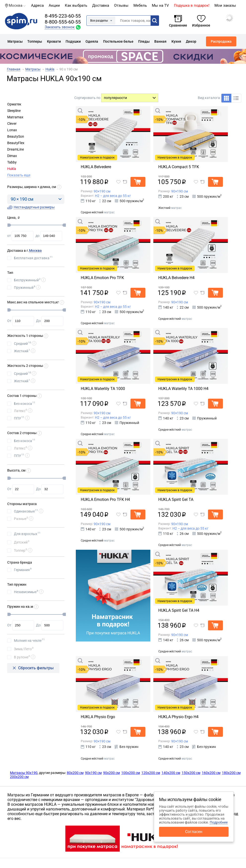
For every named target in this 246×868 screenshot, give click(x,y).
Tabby (12, 162)
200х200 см (19, 777)
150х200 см (191, 773)
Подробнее (219, 822)
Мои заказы (225, 5)
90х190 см (93, 773)
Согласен (194, 832)
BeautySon (16, 136)
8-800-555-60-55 (63, 22)
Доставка (101, 5)
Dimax (12, 156)
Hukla (12, 169)
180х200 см (231, 773)
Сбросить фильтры (36, 668)
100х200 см (131, 773)
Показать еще (19, 175)
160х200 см (211, 773)
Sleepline (14, 111)
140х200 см (171, 773)
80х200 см (75, 773)
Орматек (14, 104)
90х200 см (111, 773)
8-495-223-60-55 (63, 16)
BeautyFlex (16, 143)
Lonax (12, 130)
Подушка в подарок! (192, 5)
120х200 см (151, 773)
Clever (12, 124)
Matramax (15, 117)
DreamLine (16, 149)
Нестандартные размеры (34, 207)
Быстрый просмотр (103, 110)
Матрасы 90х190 (24, 773)
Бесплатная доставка (33, 258)
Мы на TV (160, 5)
